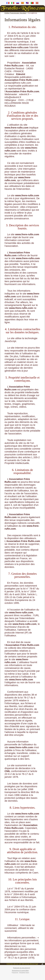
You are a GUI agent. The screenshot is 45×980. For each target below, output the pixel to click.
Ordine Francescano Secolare (15, 13)
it (13, 3)
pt (32, 3)
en (27, 3)
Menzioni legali (34, 964)
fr (8, 3)
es (22, 3)
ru (18, 3)
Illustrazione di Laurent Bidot (20, 971)
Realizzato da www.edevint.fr (22, 968)
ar (37, 3)
